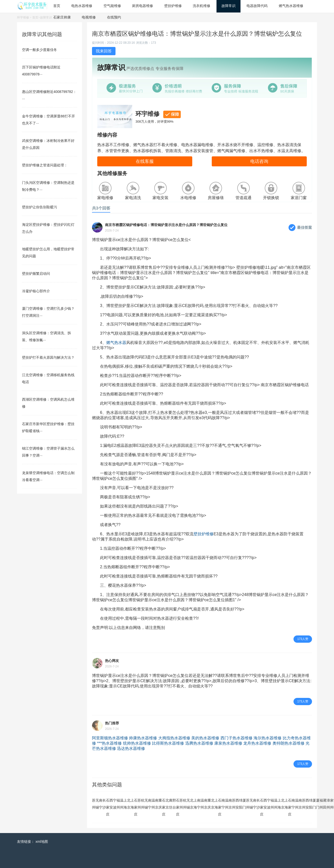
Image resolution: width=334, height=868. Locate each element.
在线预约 (114, 17)
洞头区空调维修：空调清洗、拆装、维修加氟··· (46, 336)
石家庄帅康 (62, 17)
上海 (125, 804)
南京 (157, 804)
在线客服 (145, 161)
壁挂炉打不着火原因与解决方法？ (48, 357)
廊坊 (171, 804)
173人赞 (303, 639)
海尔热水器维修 (267, 738)
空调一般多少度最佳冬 (39, 50)
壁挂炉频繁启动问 (36, 274)
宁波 (115, 804)
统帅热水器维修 (137, 743)
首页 (35, 17)
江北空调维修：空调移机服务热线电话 (48, 378)
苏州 (94, 804)
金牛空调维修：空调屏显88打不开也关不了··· (48, 120)
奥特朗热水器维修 (288, 743)
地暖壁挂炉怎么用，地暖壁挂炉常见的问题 (48, 253)
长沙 (104, 804)
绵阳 (241, 804)
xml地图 (42, 842)
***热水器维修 (109, 743)
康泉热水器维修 (228, 743)
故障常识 (46, 17)
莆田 (325, 804)
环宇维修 (23, 17)
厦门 (244, 804)
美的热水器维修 (205, 738)
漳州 (328, 804)
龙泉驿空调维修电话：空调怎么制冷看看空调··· (48, 476)
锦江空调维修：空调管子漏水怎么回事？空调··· (48, 452)
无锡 (97, 804)
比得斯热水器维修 (168, 743)
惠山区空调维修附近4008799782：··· (49, 95)
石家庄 (108, 807)
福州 (118, 804)
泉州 (332, 804)
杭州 (143, 804)
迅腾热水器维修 (199, 743)
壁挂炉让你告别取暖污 (39, 207)
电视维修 (89, 17)
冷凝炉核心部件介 (36, 291)
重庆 (160, 804)
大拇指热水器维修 (174, 738)
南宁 (101, 804)
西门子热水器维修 (236, 738)
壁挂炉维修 (203, 534)
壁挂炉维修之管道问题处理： (45, 165)
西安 (111, 804)
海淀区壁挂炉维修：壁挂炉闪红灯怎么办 (48, 228)
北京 (129, 804)
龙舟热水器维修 (257, 743)
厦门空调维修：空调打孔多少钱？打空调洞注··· (48, 312)
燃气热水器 (116, 343)
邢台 (174, 804)
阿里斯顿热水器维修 (110, 738)
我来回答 (104, 51)
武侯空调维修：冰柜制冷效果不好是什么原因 (48, 144)
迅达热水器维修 (131, 748)
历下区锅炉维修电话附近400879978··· (41, 71)
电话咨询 (259, 161)
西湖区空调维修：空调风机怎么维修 (48, 403)
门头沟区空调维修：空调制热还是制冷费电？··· (48, 186)
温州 (122, 804)
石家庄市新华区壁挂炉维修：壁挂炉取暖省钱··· (48, 427)
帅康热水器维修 (143, 738)
